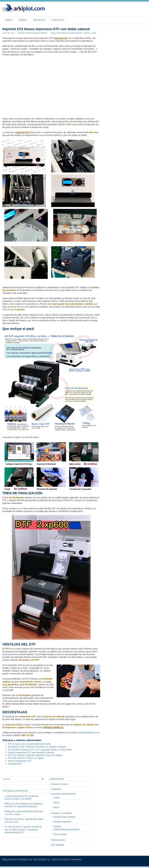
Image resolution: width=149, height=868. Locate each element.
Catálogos (56, 789)
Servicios (39, 20)
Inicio (9, 20)
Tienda (23, 20)
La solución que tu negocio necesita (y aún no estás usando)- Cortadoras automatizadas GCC (23, 829)
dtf (59, 33)
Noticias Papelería (62, 822)
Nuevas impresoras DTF (20, 761)
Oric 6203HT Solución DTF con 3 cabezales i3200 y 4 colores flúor (40, 750)
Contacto (58, 20)
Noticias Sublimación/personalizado (33, 33)
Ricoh (56, 807)
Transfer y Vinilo (90, 33)
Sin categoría (58, 845)
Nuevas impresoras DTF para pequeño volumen (31, 752)
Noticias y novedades (62, 813)
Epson (57, 802)
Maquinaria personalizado (71, 33)
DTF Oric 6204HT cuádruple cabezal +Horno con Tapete (35, 755)
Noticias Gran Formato (64, 817)
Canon (57, 798)
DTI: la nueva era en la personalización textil (29, 744)
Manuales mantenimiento (63, 794)
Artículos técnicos (60, 784)
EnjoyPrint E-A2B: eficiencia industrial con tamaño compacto (37, 747)
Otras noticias (60, 834)
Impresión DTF (15, 764)
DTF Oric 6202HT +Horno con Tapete (26, 758)
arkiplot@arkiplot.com (87, 733)
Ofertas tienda (58, 840)
